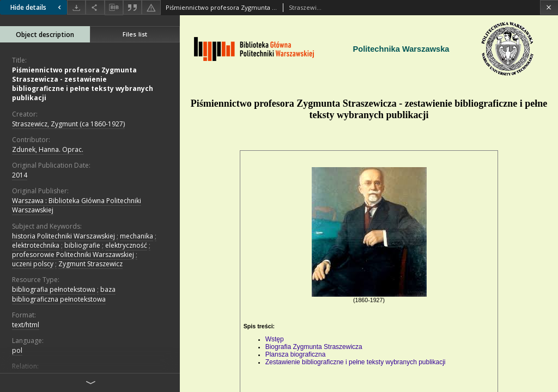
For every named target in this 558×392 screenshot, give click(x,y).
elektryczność (126, 245)
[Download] (76, 7)
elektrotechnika (36, 245)
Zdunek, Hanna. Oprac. (48, 149)
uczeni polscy (33, 264)
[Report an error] (151, 7)
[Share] (95, 7)
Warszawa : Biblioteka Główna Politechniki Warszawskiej (77, 205)
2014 (20, 175)
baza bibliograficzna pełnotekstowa (64, 294)
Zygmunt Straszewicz (90, 264)
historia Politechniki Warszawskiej (63, 236)
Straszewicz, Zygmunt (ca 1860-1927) (68, 124)
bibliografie (82, 245)
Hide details (37, 7)
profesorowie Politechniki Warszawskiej (73, 255)
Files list (135, 34)
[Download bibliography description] (114, 8)
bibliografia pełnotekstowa (54, 289)
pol (17, 350)
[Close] (549, 7)
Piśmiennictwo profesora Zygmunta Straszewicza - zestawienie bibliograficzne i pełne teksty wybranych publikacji (83, 84)
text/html (26, 325)
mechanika (137, 236)
